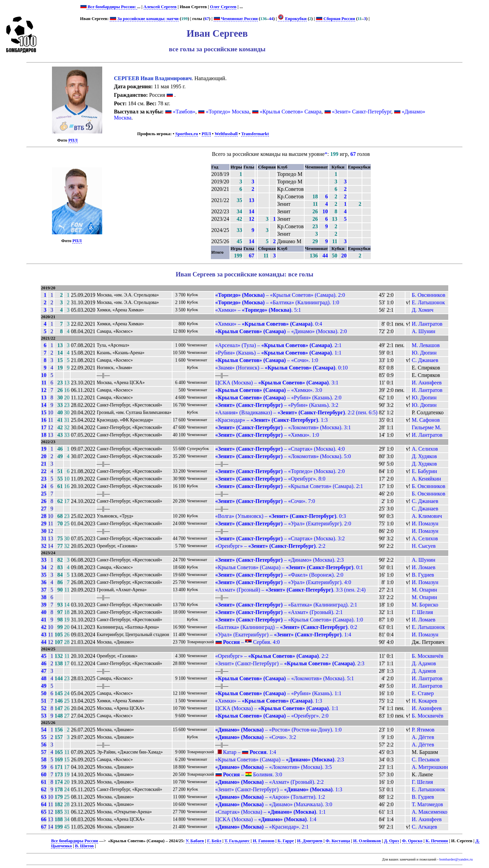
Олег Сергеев (223, 7)
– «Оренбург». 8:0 (270, 479)
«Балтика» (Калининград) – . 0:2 (286, 627)
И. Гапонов (264, 841)
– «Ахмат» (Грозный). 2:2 (269, 782)
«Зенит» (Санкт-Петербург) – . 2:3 (290, 663)
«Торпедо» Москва (228, 112)
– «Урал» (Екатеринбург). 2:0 (283, 523)
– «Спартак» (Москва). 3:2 (280, 538)
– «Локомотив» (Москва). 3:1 (283, 427)
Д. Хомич (422, 310)
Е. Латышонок (428, 302)
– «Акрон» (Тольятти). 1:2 (270, 797)
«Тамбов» (184, 112)
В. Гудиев (423, 575)
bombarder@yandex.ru (456, 859)
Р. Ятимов (423, 730)
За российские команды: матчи (144, 19)
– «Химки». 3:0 (269, 390)
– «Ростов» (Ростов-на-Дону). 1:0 (278, 730)
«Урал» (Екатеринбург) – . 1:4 (283, 635)
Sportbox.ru (186, 134)
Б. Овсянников (428, 295)
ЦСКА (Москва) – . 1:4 (266, 819)
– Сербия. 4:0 (248, 642)
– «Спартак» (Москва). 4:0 (280, 449)
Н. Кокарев (424, 701)
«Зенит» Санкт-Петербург (362, 112)
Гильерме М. (426, 427)
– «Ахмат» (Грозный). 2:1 (279, 612)
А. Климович (427, 516)
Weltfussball (226, 134)
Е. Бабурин (424, 471)
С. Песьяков (425, 759)
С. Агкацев (424, 827)
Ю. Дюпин (424, 353)
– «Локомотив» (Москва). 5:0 (283, 456)
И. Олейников (367, 841)
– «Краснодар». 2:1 (262, 827)
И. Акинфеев (427, 383)
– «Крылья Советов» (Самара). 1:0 (289, 620)
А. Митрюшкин (430, 767)
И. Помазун (425, 523)
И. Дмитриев (310, 841)
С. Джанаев (425, 360)
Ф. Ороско (412, 841)
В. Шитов (84, 846)
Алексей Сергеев (160, 7)
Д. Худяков (424, 456)
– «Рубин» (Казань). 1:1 (278, 693)
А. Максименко (429, 812)
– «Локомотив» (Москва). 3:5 (274, 767)
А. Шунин (423, 331)
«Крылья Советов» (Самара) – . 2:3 (280, 759)
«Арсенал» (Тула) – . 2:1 (278, 345)
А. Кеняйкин (426, 479)
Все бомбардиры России (74, 841)
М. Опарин (424, 590)
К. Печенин (437, 841)
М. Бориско (425, 605)
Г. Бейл (214, 841)
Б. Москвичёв (427, 656)
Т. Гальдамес (237, 841)
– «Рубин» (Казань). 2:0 (278, 397)
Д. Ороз (392, 841)
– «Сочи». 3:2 (256, 737)
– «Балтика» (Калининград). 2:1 (286, 605)
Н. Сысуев (423, 546)
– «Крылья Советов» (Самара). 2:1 (289, 486)
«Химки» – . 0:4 (269, 324)
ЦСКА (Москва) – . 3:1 (277, 383)
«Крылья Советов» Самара (291, 112)
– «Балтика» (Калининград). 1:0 (277, 302)
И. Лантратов (427, 324)
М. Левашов (425, 345)
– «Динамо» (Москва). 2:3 (280, 560)
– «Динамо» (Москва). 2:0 (281, 331)
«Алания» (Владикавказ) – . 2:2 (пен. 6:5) (296, 412)
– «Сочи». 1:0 (267, 360)
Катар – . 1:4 (246, 752)
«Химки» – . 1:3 (269, 701)
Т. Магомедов (427, 804)
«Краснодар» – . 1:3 (271, 420)
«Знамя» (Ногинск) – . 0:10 (282, 368)
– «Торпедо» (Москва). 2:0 (280, 471)
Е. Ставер (423, 693)
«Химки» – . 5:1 (258, 310)
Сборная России (335, 19)
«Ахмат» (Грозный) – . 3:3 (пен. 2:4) (291, 590)
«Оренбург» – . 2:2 (270, 546)
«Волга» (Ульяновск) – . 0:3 (281, 516)
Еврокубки (292, 19)
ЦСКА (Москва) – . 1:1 (277, 708)
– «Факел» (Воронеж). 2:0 (279, 575)
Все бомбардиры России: (112, 7)
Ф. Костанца (338, 841)
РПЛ (73, 140)
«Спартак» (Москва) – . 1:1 (270, 812)
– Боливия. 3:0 (249, 774)
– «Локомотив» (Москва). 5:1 (285, 678)
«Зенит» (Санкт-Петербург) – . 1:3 (279, 789)
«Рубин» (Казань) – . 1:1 (278, 353)
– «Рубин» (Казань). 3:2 (277, 405)
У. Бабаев (195, 841)
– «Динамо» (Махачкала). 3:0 (274, 804)
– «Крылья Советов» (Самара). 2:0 (280, 295)
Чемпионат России (236, 19)
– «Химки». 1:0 (267, 435)
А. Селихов (425, 449)
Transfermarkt (255, 134)
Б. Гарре (286, 841)
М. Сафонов (425, 420)
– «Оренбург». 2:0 (272, 716)
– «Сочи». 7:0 (265, 501)
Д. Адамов (424, 663)
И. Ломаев (423, 567)
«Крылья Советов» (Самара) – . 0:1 (289, 567)
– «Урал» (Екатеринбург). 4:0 (283, 582)
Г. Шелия (422, 612)
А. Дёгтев (423, 737)
